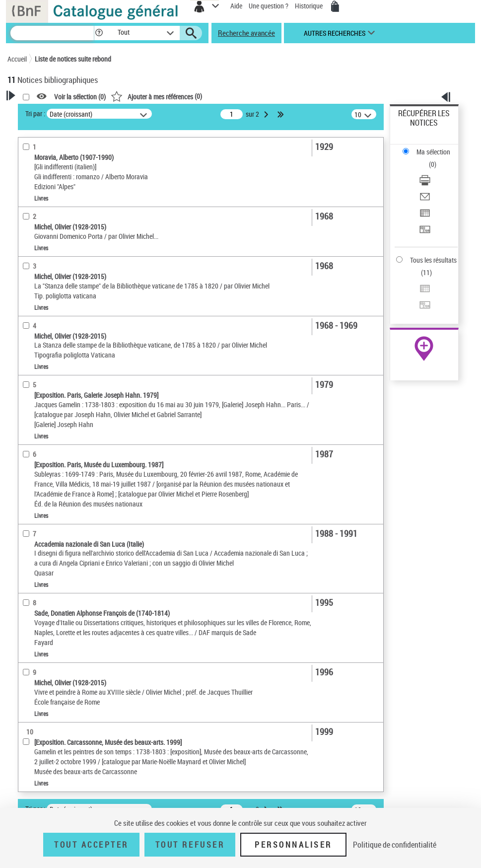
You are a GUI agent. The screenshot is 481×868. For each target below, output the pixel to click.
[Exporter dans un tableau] (425, 216)
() (156, 96)
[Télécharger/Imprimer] (425, 183)
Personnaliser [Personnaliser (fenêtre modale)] (293, 845)
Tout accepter (91, 845)
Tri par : (35, 113)
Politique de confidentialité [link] (395, 845)
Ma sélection (433, 152)
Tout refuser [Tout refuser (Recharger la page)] (190, 845)
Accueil (17, 59)
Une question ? (269, 6)
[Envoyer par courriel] (425, 200)
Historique (309, 6)
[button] (99, 33)
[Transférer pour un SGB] (425, 233)
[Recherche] (52, 33)
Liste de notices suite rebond (73, 59)
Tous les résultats (433, 260)
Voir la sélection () (80, 97)
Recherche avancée (246, 33)
